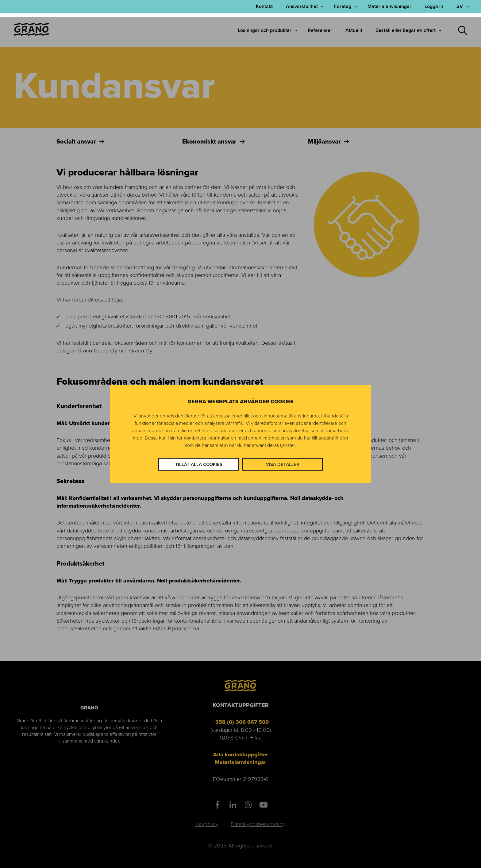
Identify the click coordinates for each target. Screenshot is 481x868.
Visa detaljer (283, 464)
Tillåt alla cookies (199, 464)
